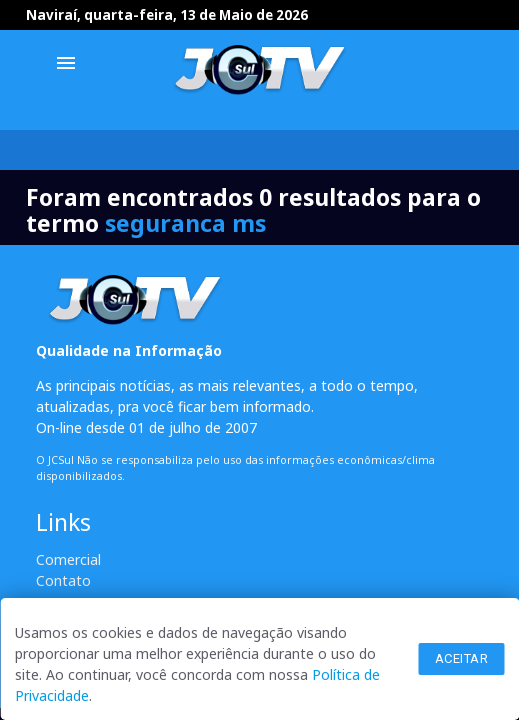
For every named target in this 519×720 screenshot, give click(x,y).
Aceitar (462, 658)
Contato (63, 580)
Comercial (68, 559)
